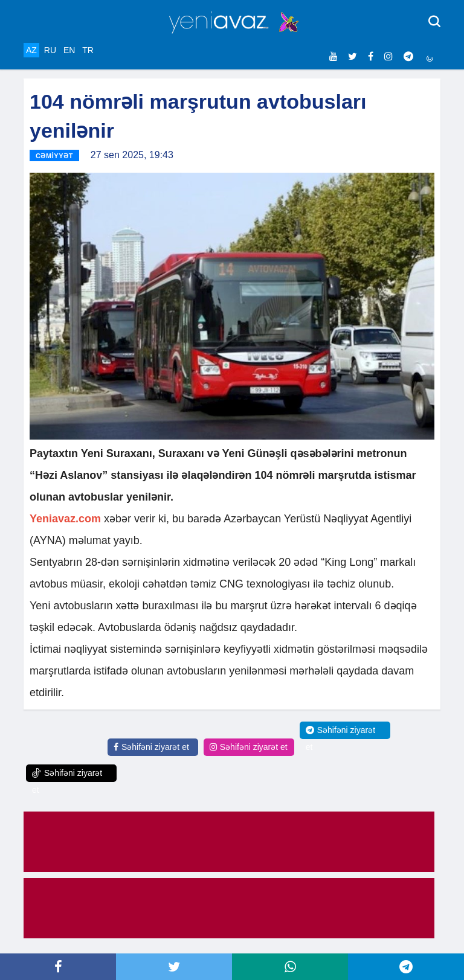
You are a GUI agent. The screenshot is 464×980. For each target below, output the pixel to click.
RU (50, 50)
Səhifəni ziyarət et (151, 747)
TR (88, 50)
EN (69, 50)
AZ (31, 50)
